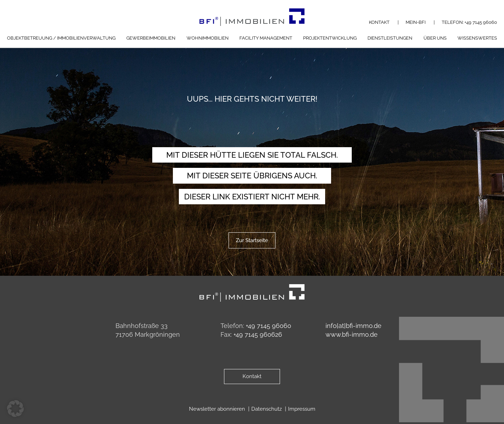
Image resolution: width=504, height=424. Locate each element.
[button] (15, 409)
